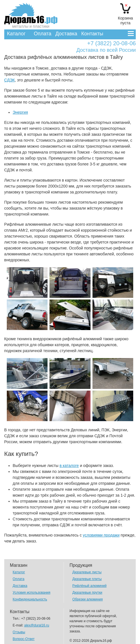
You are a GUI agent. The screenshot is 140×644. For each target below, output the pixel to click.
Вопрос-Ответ (24, 639)
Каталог (16, 34)
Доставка (66, 34)
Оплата (42, 34)
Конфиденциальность (30, 599)
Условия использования (32, 593)
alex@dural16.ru (37, 625)
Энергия (20, 112)
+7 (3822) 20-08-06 (111, 43)
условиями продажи (101, 535)
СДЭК (10, 80)
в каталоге (69, 466)
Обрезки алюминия (88, 599)
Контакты (92, 34)
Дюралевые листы (87, 572)
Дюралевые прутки (87, 593)
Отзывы (19, 632)
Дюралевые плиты (87, 579)
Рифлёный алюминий (90, 586)
